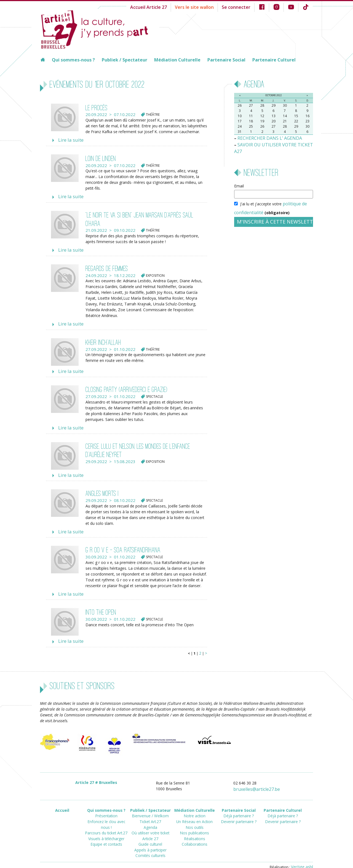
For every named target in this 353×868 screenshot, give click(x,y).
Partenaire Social (226, 60)
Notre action (195, 805)
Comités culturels (150, 839)
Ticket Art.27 (150, 810)
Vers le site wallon (204, 7)
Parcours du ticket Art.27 (106, 815)
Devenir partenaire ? (239, 810)
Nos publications (194, 820)
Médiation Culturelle (177, 60)
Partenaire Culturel (274, 60)
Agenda (150, 815)
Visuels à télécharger (106, 820)
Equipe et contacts (106, 825)
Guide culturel (150, 830)
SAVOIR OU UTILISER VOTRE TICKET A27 (274, 143)
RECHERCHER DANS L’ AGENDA (266, 138)
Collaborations (195, 830)
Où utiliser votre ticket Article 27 (150, 822)
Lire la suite (69, 140)
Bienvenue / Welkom (150, 805)
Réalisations (194, 825)
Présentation (106, 805)
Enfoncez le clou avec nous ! (106, 810)
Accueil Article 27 (162, 7)
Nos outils (195, 815)
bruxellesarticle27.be (260, 779)
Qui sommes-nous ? (73, 60)
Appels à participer (150, 835)
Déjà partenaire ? (239, 805)
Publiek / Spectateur (125, 60)
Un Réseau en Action (194, 810)
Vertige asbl (303, 856)
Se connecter (241, 7)
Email (239, 178)
